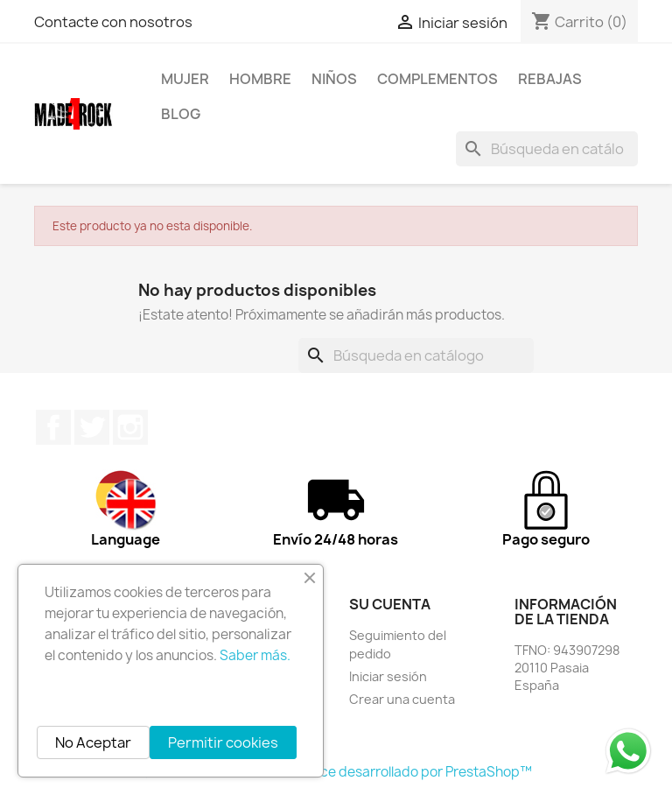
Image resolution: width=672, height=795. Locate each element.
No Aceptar (93, 742)
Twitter (92, 427)
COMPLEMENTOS (437, 79)
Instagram (130, 427)
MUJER (185, 79)
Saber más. (255, 655)
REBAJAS (550, 79)
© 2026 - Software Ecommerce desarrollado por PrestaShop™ (336, 772)
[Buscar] (547, 149)
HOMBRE (260, 79)
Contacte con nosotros (113, 22)
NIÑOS (334, 79)
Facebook (53, 427)
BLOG (181, 114)
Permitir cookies (223, 742)
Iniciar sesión (388, 676)
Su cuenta (390, 604)
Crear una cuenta (402, 699)
